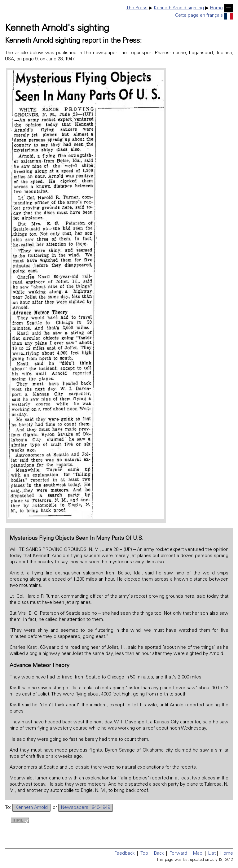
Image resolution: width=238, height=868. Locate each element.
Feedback (124, 854)
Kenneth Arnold (31, 808)
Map (198, 854)
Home (216, 8)
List (212, 854)
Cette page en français (204, 16)
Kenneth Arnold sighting (179, 8)
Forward (178, 854)
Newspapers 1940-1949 (86, 808)
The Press (137, 8)
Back (159, 854)
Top (144, 854)
